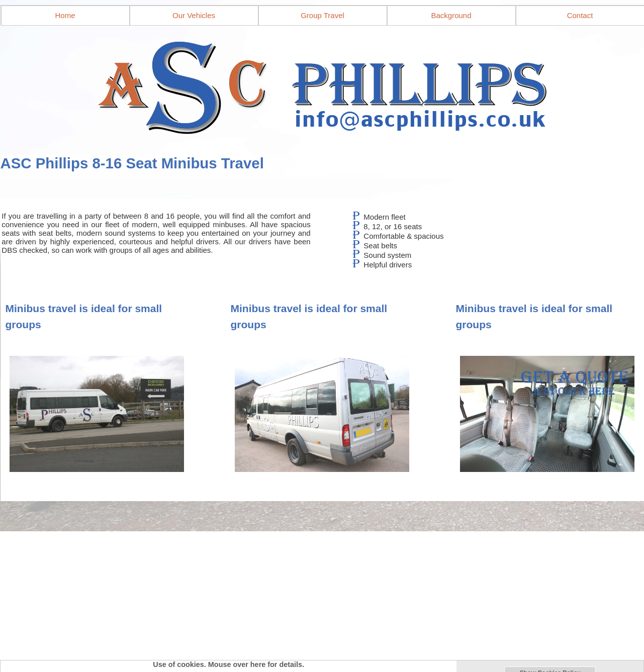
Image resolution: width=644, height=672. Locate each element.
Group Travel (323, 15)
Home (65, 15)
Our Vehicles (194, 15)
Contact (580, 15)
